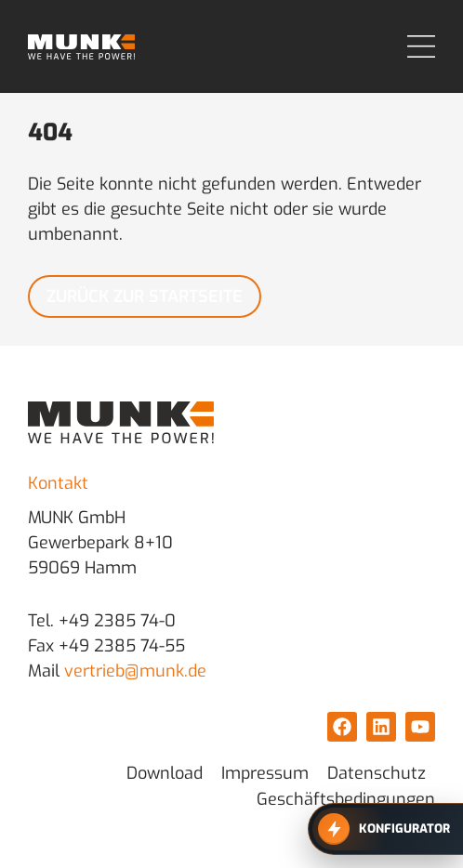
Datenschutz (377, 773)
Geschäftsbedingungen (346, 799)
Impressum (265, 773)
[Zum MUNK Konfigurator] (385, 829)
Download (165, 773)
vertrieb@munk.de (135, 671)
